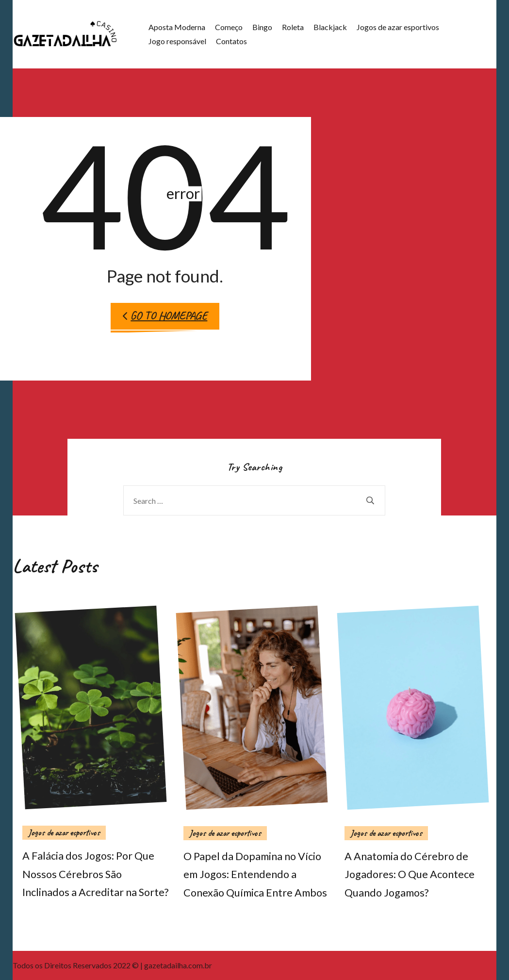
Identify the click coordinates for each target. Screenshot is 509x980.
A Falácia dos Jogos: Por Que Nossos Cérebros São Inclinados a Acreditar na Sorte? (95, 874)
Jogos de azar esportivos (398, 27)
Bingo (262, 27)
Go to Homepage (165, 316)
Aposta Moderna (177, 27)
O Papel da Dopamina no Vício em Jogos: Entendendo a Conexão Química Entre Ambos (255, 875)
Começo (229, 27)
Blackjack (330, 27)
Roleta (293, 27)
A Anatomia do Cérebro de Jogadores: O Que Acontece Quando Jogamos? (410, 875)
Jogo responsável (177, 41)
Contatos (231, 41)
